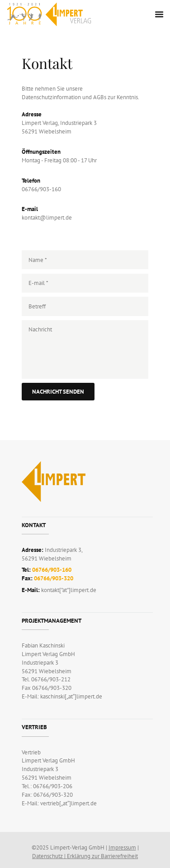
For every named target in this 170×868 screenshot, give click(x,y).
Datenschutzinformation (51, 97)
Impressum (122, 847)
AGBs (100, 97)
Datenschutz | (50, 856)
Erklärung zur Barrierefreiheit (102, 856)
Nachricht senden (58, 392)
